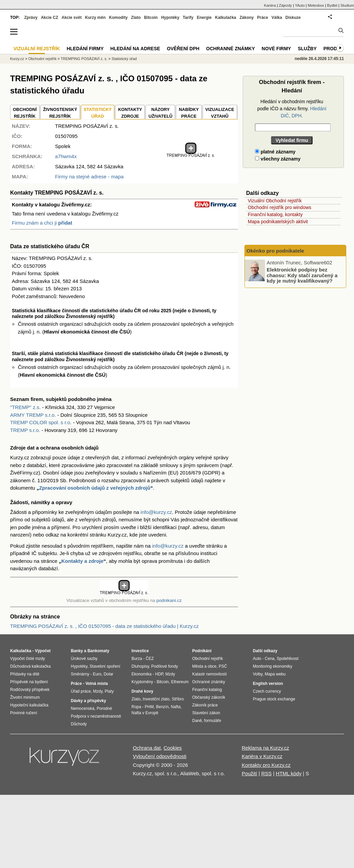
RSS (267, 773)
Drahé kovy (142, 691)
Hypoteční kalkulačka (29, 705)
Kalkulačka (226, 18)
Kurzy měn (95, 18)
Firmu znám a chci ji (42, 223)
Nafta (176, 707)
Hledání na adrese (135, 49)
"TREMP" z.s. (25, 407)
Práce (263, 18)
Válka (277, 18)
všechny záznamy (278, 159)
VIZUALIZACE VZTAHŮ (220, 113)
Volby (258, 674)
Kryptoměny (142, 682)
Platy (109, 691)
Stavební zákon (206, 713)
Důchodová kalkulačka (30, 666)
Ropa (136, 707)
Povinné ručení (24, 713)
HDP (159, 674)
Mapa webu (275, 674)
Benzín (162, 707)
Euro (97, 674)
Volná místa (96, 684)
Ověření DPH (183, 49)
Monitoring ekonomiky (273, 666)
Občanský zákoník (209, 697)
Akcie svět (72, 18)
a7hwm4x (66, 156)
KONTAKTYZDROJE (130, 113)
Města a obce (204, 666)
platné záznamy (275, 152)
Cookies (173, 748)
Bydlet (332, 5)
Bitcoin (151, 18)
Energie (204, 18)
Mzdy (98, 691)
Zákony (246, 18)
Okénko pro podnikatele (275, 251)
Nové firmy (276, 49)
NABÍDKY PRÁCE (189, 113)
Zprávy (31, 18)
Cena (270, 659)
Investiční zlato (156, 699)
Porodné (104, 708)
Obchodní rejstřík (42, 59)
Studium (347, 5)
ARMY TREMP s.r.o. (33, 415)
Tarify (188, 18)
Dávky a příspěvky (88, 701)
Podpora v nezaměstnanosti (96, 716)
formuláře (213, 721)
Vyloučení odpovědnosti (160, 756)
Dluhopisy (140, 666)
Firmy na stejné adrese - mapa (89, 177)
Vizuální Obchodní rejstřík (275, 201)
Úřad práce (81, 691)
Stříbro (178, 699)
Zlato (136, 18)
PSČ (223, 666)
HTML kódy (289, 773)
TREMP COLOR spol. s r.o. (41, 422)
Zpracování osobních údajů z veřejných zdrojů (95, 488)
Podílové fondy (164, 666)
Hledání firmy (85, 49)
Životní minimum (25, 697)
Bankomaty (98, 651)
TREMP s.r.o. (25, 430)
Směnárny (80, 674)
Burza (137, 659)
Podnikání (202, 651)
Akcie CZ (49, 18)
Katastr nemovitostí (210, 674)
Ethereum (180, 682)
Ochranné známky (230, 49)
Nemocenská (83, 708)
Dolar (108, 674)
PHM (149, 707)
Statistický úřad (124, 59)
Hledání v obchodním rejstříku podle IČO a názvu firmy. (292, 109)
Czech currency (267, 691)
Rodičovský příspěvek (30, 690)
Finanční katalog (207, 690)
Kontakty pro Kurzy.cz (266, 765)
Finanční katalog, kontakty (275, 214)
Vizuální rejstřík (37, 49)
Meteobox (316, 5)
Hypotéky (170, 18)
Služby (307, 49)
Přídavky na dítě (25, 674)
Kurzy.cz (17, 59)
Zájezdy (285, 5)
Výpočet (43, 651)
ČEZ (150, 659)
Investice (140, 651)
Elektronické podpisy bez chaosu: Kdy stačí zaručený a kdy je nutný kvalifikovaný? (302, 275)
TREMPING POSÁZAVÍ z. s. (84, 59)
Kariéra (270, 5)
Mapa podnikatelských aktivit (278, 222)
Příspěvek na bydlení (29, 682)
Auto (257, 659)
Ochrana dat (147, 748)
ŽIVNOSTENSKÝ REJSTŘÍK (60, 113)
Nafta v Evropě (145, 713)
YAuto (300, 5)
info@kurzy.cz (156, 512)
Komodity (118, 18)
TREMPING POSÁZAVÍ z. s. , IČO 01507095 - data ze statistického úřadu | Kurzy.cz (104, 626)
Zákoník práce (205, 705)
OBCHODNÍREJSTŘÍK (25, 113)
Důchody (79, 724)
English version (268, 684)
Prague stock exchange (274, 699)
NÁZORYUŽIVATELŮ (160, 113)
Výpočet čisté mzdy (27, 659)
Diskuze (293, 18)
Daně (197, 721)
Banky (77, 651)
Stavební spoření (105, 666)
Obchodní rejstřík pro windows (279, 207)
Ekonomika (141, 674)
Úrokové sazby (84, 659)
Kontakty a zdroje (82, 561)
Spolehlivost (288, 659)
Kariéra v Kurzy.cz (262, 756)
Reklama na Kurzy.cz (265, 748)
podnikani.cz (169, 600)
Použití (249, 773)
